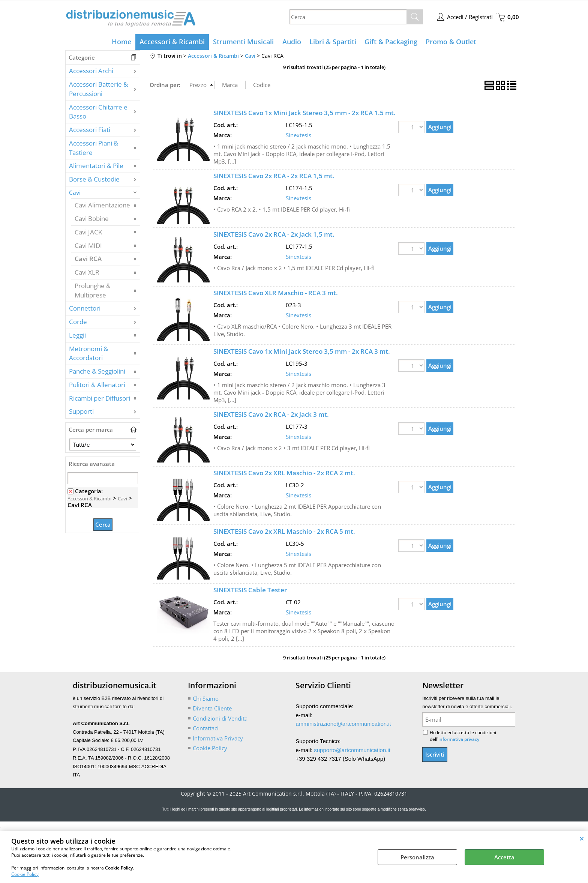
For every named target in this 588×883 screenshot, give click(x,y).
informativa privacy (459, 741)
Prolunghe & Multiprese (93, 292)
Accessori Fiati (90, 131)
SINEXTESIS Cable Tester (250, 592)
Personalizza (417, 857)
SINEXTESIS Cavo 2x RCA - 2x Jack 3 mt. (271, 416)
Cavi (75, 194)
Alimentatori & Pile (96, 167)
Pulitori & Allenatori (97, 386)
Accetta (504, 857)
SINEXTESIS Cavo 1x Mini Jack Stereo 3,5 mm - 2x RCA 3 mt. (302, 353)
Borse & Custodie (94, 181)
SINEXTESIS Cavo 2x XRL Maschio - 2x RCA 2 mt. (284, 475)
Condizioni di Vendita (220, 720)
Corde (78, 324)
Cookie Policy (25, 874)
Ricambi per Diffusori (100, 400)
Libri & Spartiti (332, 43)
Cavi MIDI (88, 247)
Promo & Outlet (449, 43)
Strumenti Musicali (244, 43)
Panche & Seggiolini (97, 373)
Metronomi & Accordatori (88, 355)
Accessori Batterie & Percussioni (98, 91)
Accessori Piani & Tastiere (94, 149)
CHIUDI (582, 838)
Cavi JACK (88, 234)
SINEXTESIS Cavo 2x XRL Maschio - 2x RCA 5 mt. (284, 533)
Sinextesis (298, 137)
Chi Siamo (206, 700)
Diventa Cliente (212, 710)
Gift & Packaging (389, 43)
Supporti (81, 413)
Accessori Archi (91, 73)
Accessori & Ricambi (174, 43)
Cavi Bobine (92, 220)
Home (124, 43)
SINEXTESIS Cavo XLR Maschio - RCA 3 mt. (276, 295)
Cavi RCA (88, 261)
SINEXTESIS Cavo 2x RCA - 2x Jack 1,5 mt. (274, 236)
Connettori (85, 310)
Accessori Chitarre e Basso (98, 113)
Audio (292, 43)
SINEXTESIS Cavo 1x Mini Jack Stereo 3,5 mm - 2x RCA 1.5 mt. (304, 115)
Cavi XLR (87, 274)
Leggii (77, 337)
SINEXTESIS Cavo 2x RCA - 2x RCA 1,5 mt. (274, 178)
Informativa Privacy (218, 740)
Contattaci (206, 730)
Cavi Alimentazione (102, 207)
